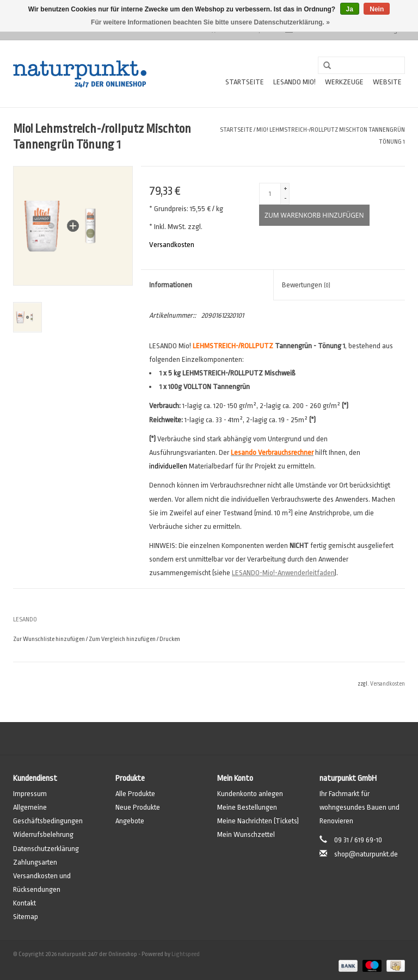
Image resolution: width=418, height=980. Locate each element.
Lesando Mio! (294, 82)
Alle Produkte (135, 794)
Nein (377, 9)
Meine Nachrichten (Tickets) (258, 821)
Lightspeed (186, 954)
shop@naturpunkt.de (366, 854)
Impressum (30, 794)
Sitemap (26, 917)
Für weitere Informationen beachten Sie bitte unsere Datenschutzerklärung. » (210, 22)
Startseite (245, 82)
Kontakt (24, 903)
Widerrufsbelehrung (43, 834)
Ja (350, 9)
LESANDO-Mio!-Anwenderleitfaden (283, 573)
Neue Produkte (138, 807)
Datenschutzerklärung (46, 849)
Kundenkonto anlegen (250, 794)
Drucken (170, 639)
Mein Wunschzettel (246, 834)
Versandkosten (172, 245)
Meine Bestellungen (247, 807)
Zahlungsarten (35, 862)
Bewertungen (306, 285)
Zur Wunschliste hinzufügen (49, 639)
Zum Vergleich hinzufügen (123, 639)
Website (387, 82)
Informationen (171, 285)
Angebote (130, 821)
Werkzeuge (344, 82)
